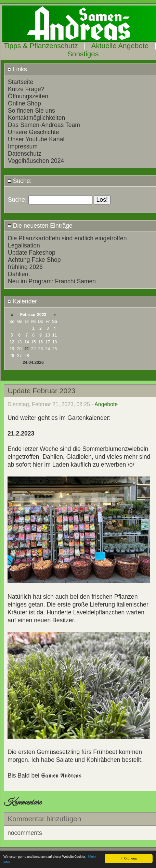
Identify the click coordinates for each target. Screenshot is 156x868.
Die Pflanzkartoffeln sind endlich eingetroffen (67, 238)
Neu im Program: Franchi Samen (52, 281)
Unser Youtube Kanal (36, 139)
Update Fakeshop (32, 253)
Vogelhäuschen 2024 (36, 161)
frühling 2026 (25, 267)
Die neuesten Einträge (40, 226)
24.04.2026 (33, 362)
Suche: (20, 181)
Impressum (23, 146)
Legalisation (24, 245)
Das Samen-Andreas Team (44, 125)
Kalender (22, 301)
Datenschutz (25, 154)
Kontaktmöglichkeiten (36, 118)
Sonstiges (83, 54)
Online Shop (24, 103)
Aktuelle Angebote (120, 46)
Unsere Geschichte (34, 132)
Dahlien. (19, 274)
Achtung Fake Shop (34, 260)
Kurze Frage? (26, 89)
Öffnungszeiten (28, 96)
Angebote (106, 404)
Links (17, 69)
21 (27, 349)
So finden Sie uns (31, 111)
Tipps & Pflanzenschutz (41, 46)
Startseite (21, 82)
